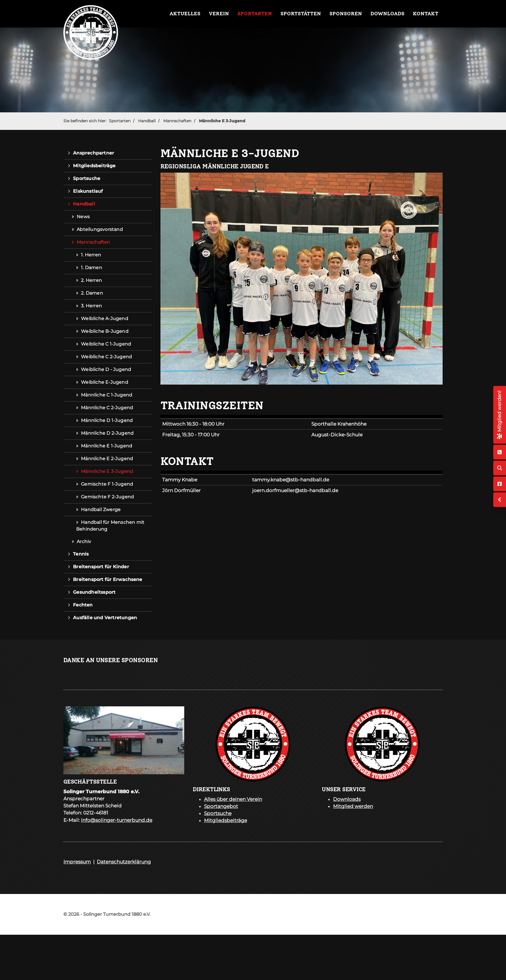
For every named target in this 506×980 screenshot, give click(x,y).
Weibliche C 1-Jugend (106, 344)
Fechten (83, 605)
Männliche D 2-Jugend (107, 433)
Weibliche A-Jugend (105, 319)
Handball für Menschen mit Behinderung (110, 526)
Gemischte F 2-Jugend (107, 497)
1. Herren (91, 255)
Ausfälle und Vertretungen (105, 618)
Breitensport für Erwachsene (108, 579)
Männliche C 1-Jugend (107, 395)
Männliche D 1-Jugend (107, 420)
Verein (219, 14)
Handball (147, 121)
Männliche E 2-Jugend (107, 459)
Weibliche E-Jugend (105, 382)
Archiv (84, 542)
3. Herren (91, 306)
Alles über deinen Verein (233, 799)
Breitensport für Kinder (101, 567)
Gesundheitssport (94, 592)
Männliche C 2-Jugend (107, 408)
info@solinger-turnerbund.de (117, 820)
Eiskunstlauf (88, 191)
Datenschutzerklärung (124, 862)
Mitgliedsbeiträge (94, 166)
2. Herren (91, 280)
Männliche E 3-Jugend (222, 121)
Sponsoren (346, 14)
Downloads (387, 14)
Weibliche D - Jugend (106, 369)
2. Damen (92, 293)
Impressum (77, 862)
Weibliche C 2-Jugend (106, 357)
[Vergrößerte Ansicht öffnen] (302, 278)
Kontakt (426, 14)
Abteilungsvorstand (100, 229)
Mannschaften (177, 121)
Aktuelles (185, 14)
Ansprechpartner (94, 153)
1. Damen (92, 268)
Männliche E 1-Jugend (107, 446)
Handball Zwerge (101, 510)
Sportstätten (301, 14)
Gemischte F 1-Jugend (107, 484)
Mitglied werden (353, 806)
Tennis (81, 554)
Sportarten (255, 14)
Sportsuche (87, 178)
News (83, 217)
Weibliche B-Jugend (105, 331)
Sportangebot (221, 806)
